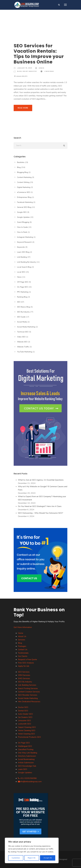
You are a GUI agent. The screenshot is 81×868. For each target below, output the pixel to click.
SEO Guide (21, 317)
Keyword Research (24, 242)
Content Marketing (24, 177)
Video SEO (21, 337)
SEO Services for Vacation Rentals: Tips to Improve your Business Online (39, 54)
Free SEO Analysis (26, 663)
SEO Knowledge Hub (27, 766)
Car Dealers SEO (25, 717)
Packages (22, 646)
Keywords (21, 247)
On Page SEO (24, 743)
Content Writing (23, 182)
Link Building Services (27, 685)
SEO (19, 302)
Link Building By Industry (27, 262)
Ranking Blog (22, 297)
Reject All (32, 858)
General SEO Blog (24, 207)
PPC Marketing (23, 292)
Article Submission (26, 763)
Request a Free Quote (27, 660)
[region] (32, 850)
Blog (19, 71)
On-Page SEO (23, 287)
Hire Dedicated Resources (29, 702)
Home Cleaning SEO (27, 731)
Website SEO (22, 342)
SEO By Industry (30, 71)
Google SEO (22, 212)
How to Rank (22, 232)
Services (22, 640)
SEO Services (24, 672)
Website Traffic (23, 347)
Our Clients (23, 656)
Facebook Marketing (25, 202)
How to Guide (22, 227)
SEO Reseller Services (28, 695)
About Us (22, 636)
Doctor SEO (23, 707)
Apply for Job (24, 666)
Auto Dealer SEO (25, 714)
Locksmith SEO (24, 724)
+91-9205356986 (27, 778)
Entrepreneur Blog (24, 197)
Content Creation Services (29, 692)
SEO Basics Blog (24, 307)
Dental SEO (23, 711)
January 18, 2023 (25, 68)
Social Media (22, 322)
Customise (16, 858)
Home (21, 633)
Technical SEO (23, 332)
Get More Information (23, 627)
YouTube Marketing (25, 352)
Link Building (22, 257)
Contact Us (23, 650)
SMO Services (24, 678)
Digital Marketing (24, 187)
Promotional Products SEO (29, 737)
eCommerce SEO (24, 192)
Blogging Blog (23, 172)
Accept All (48, 858)
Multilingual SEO (25, 746)
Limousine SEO (24, 721)
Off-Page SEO (23, 282)
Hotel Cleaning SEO (26, 734)
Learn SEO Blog (23, 252)
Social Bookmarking (26, 759)
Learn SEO (23, 769)
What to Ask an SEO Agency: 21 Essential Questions (41, 480)
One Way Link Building (28, 753)
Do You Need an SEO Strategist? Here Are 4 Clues (40, 506)
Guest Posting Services (28, 688)
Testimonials (23, 653)
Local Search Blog (24, 267)
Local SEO (21, 272)
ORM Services (24, 675)
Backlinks (21, 162)
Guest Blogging (23, 222)
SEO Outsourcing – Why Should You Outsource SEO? (40, 513)
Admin (41, 68)
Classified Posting (26, 749)
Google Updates (23, 217)
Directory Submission (27, 756)
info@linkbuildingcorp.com (30, 782)
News (19, 277)
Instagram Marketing (25, 237)
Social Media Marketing (26, 327)
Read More (23, 108)
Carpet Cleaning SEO (27, 727)
